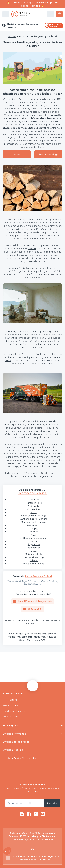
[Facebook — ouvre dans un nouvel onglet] (29, 814)
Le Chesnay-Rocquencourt (34, 538)
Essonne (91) (38, 640)
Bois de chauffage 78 (32, 490)
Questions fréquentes (14, 711)
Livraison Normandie (14, 734)
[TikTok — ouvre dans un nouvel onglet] (36, 814)
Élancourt (34, 551)
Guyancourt (34, 544)
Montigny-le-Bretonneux (34, 522)
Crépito (32, 248)
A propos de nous (13, 693)
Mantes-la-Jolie (34, 503)
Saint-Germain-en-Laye (34, 516)
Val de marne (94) (36, 634)
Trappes (34, 528)
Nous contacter (11, 716)
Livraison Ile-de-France (16, 742)
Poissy (34, 512)
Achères (34, 560)
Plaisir (34, 535)
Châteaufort (34, 509)
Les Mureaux (34, 525)
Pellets (17, 154)
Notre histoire (10, 700)
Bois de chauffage (48, 154)
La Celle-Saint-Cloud (34, 564)
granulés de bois (35, 232)
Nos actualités (10, 705)
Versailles (34, 500)
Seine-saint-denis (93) (33, 637)
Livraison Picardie (13, 750)
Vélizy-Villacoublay (34, 557)
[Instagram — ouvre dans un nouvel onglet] (22, 814)
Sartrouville (34, 506)
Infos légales (10, 725)
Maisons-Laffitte (34, 554)
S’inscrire (52, 803)
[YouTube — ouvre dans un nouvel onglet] (43, 814)
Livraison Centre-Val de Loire (19, 758)
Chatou (34, 541)
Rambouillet (34, 548)
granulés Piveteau (21, 268)
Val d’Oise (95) (17, 634)
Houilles (34, 532)
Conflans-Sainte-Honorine (34, 519)
